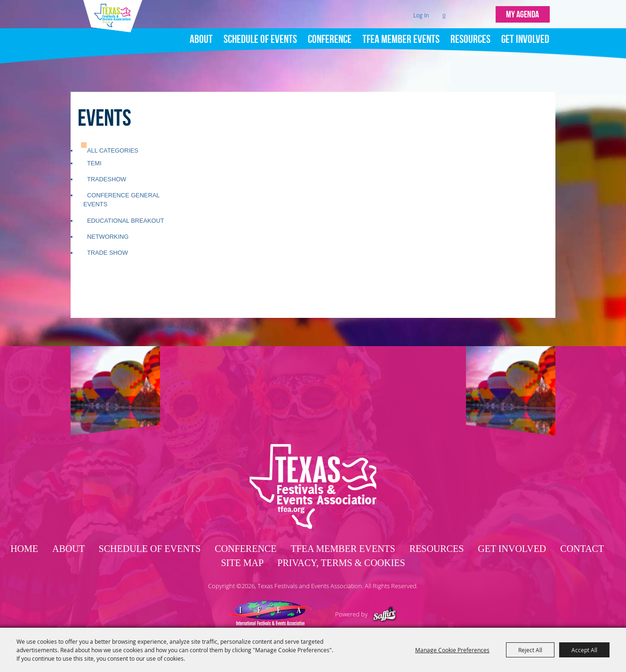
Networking (108, 212)
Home (24, 527)
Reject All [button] (530, 650)
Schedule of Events (260, 34)
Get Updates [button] (484, 12)
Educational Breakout (126, 196)
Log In (421, 11)
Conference (330, 34)
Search (464, 12)
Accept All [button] (584, 650)
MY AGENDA (522, 12)
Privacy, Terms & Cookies (341, 541)
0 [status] (444, 12)
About (201, 34)
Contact (582, 527)
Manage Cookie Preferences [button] (452, 650)
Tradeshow (107, 154)
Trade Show (108, 228)
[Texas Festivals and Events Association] (116, 32)
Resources (470, 34)
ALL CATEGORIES (113, 125)
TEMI (94, 138)
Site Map (242, 541)
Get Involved (525, 34)
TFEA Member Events (401, 34)
